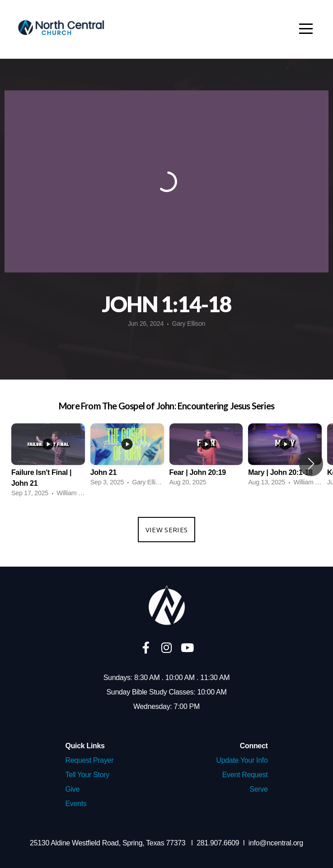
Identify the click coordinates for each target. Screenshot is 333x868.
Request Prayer (90, 760)
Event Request (245, 775)
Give (73, 789)
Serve (258, 789)
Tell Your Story (87, 775)
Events (76, 804)
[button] (311, 464)
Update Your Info (242, 760)
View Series (166, 530)
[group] (48, 463)
